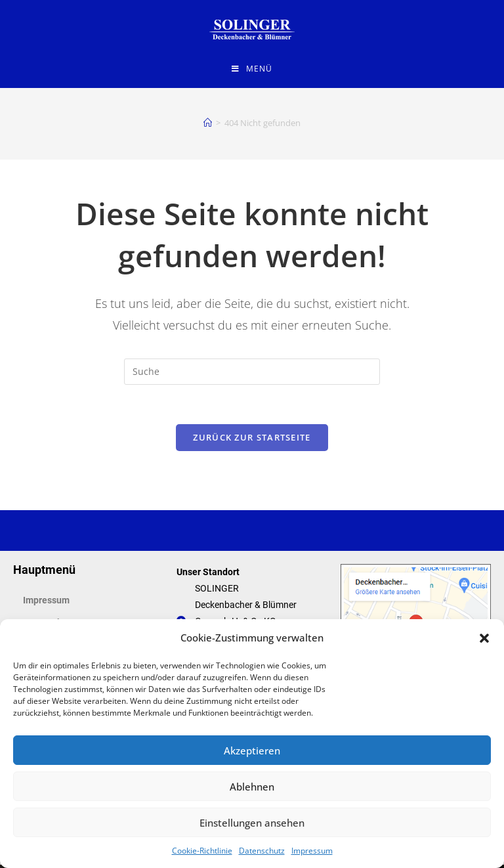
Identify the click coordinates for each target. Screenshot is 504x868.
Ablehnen (252, 787)
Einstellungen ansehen (252, 823)
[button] (484, 638)
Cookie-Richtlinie (202, 851)
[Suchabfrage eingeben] (252, 374)
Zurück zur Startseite (252, 440)
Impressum (312, 851)
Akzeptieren (252, 750)
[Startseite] (208, 125)
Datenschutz (262, 851)
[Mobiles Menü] (252, 69)
